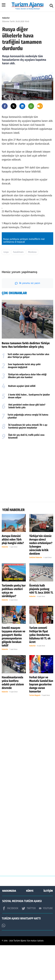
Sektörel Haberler (36, 592)
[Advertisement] (27, 506)
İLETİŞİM (48, 926)
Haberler (6, 18)
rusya (6, 287)
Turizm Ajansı (20, 976)
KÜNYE (30, 926)
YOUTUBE (46, 943)
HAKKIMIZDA (9, 926)
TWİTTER (29, 943)
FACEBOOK (10, 943)
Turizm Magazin (35, 730)
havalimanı (18, 287)
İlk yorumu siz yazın (27, 318)
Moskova (32, 287)
